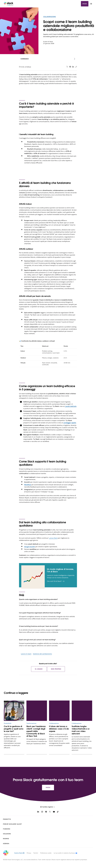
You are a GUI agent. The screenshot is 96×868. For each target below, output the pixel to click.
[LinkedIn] (38, 812)
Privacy (29, 853)
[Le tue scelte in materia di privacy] (64, 853)
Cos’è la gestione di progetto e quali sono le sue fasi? (14, 729)
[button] (48, 807)
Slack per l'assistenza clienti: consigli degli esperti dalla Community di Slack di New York (36, 731)
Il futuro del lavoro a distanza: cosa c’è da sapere (59, 729)
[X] (50, 812)
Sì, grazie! (39, 669)
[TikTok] (58, 812)
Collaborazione (50, 17)
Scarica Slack (19, 853)
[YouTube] (54, 812)
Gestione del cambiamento (42, 654)
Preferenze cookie (46, 853)
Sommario (25, 59)
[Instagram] (42, 812)
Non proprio (56, 669)
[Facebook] (46, 812)
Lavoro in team (26, 654)
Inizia (85, 4)
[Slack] (9, 4)
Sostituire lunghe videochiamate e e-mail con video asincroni (81, 730)
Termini (36, 853)
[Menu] (91, 4)
